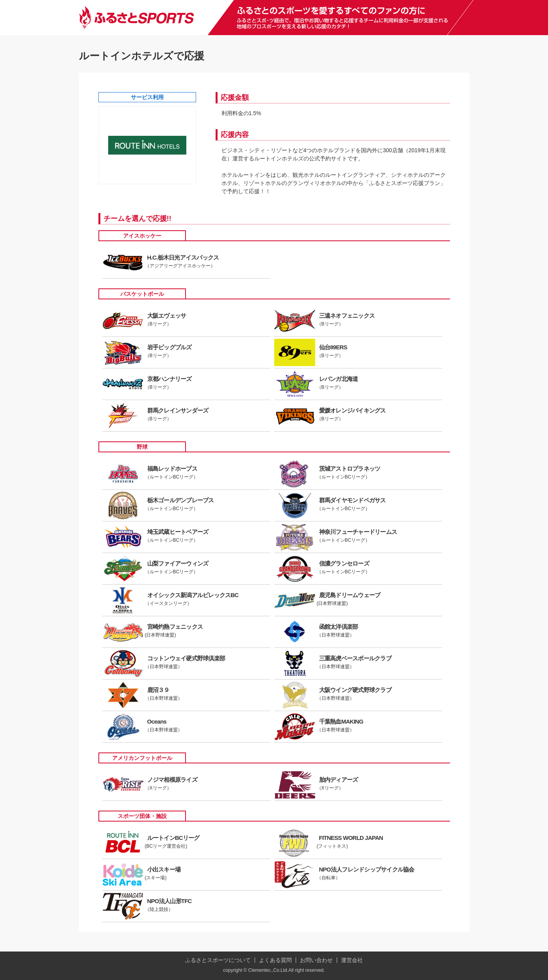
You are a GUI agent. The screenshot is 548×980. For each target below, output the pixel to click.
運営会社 (352, 960)
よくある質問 (275, 960)
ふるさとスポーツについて (218, 960)
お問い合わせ (316, 960)
